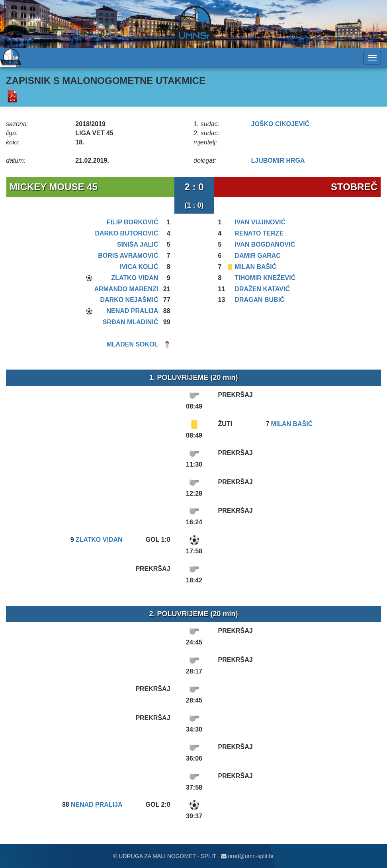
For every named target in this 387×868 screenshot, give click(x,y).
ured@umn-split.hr (247, 856)
